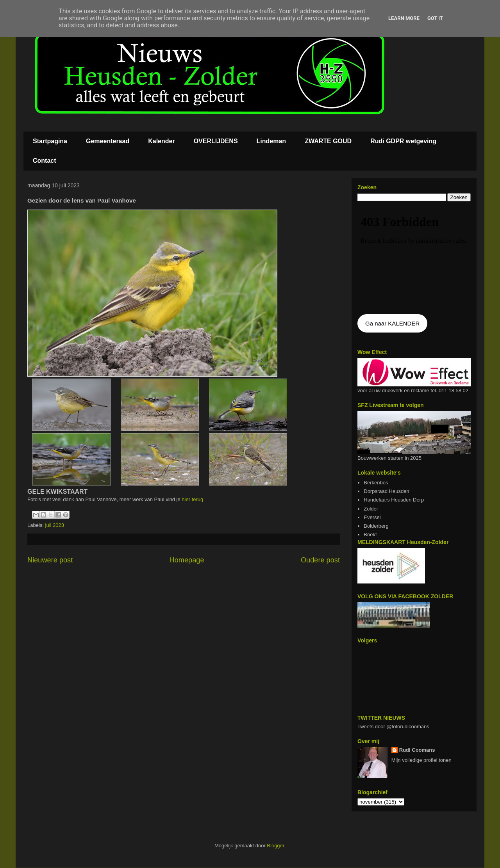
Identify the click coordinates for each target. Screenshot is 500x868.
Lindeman (271, 141)
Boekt (370, 534)
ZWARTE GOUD (328, 141)
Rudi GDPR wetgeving (403, 141)
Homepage (187, 560)
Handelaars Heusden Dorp (394, 500)
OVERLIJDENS (216, 141)
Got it (435, 18)
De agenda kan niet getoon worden (414, 258)
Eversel (372, 517)
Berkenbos (376, 483)
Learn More (404, 18)
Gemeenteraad (108, 141)
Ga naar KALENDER (392, 323)
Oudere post (320, 560)
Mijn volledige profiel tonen (421, 760)
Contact (45, 161)
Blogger (275, 846)
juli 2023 (55, 525)
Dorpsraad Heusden (386, 491)
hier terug (192, 499)
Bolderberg (376, 526)
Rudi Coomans (417, 750)
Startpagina (50, 141)
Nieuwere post (50, 560)
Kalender (161, 141)
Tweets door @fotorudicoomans (393, 727)
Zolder (371, 509)
